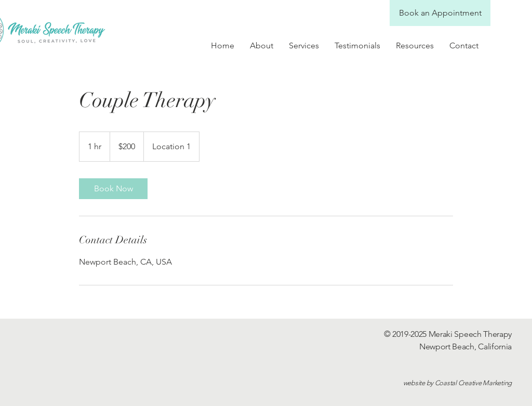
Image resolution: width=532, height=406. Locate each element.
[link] (113, 189)
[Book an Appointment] (440, 13)
